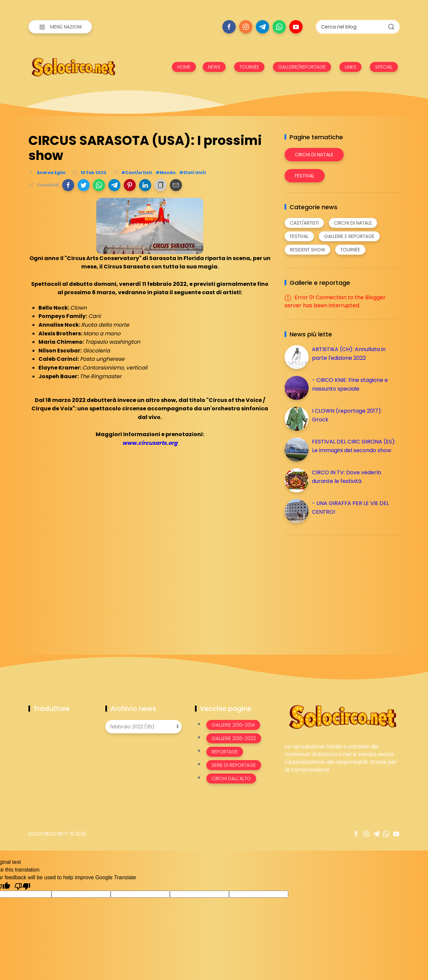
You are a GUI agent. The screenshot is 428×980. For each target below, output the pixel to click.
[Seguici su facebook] (229, 27)
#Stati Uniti (193, 173)
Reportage (225, 752)
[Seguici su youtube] (296, 27)
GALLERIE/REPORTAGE (302, 67)
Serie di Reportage (234, 765)
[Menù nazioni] (60, 27)
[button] (68, 185)
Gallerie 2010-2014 (233, 725)
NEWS (214, 67)
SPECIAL (384, 67)
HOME (184, 67)
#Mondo (166, 173)
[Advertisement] (335, 587)
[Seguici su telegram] (262, 27)
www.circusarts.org (150, 443)
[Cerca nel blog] (358, 27)
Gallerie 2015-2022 (234, 738)
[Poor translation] (22, 886)
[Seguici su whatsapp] (279, 27)
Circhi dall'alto (231, 779)
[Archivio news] (143, 727)
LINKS (350, 67)
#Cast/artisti (137, 173)
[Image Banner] (342, 716)
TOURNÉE (249, 67)
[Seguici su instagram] (246, 27)
